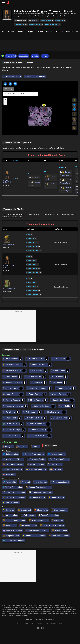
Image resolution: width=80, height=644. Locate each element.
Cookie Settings (46, 611)
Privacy (40, 623)
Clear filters (19, 89)
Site (47, 623)
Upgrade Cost (24, 56)
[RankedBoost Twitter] (38, 628)
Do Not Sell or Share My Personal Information (33, 613)
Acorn (37, 177)
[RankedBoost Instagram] (42, 628)
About (18, 623)
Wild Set (35, 20)
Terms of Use (37, 611)
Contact (25, 623)
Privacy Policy (26, 611)
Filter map (9, 89)
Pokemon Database (57, 623)
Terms (33, 623)
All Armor (45, 56)
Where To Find (11, 56)
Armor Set (35, 56)
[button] (44, 105)
